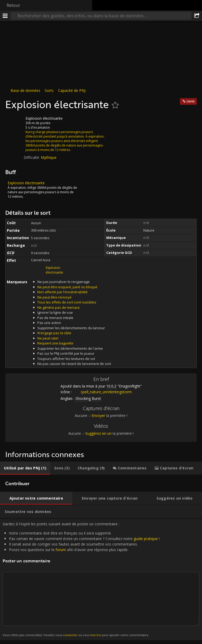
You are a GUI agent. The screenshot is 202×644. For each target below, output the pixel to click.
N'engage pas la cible (54, 333)
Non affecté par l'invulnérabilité (62, 292)
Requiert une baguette (55, 343)
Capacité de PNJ (72, 90)
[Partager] (197, 16)
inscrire (96, 635)
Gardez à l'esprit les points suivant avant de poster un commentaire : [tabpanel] (101, 579)
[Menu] (5, 16)
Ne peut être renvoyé (54, 297)
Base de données (25, 90)
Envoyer (98, 415)
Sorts (49, 90)
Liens (191, 101)
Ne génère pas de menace (59, 307)
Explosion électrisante (54, 270)
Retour (13, 5)
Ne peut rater (48, 338)
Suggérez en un (98, 433)
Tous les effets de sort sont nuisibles (67, 302)
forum (61, 550)
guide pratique (146, 539)
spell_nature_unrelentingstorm (102, 392)
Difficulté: (32, 157)
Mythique (49, 157)
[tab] (25, 468)
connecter (70, 635)
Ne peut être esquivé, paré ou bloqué (67, 287)
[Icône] (14, 122)
